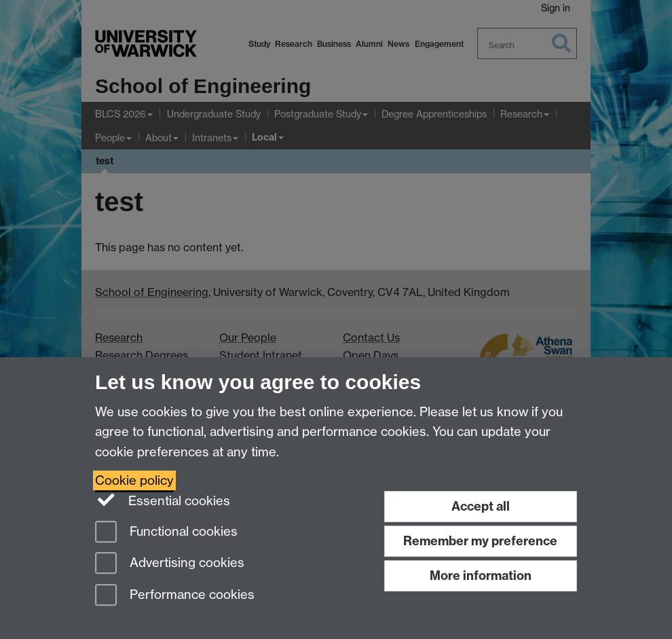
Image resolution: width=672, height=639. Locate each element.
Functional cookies (166, 533)
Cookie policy (134, 480)
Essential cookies (163, 500)
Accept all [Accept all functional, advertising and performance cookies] (481, 506)
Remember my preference (480, 541)
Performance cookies (175, 596)
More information (481, 576)
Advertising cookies (170, 564)
